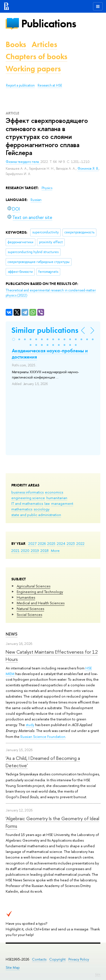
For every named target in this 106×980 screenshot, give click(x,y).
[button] (14, 339)
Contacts (39, 959)
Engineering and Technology (40, 592)
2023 (71, 543)
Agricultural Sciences (33, 586)
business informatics (27, 492)
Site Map (13, 967)
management (62, 503)
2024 (61, 543)
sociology (42, 509)
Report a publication (20, 85)
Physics (47, 188)
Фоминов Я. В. (88, 169)
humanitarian (57, 498)
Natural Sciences (30, 609)
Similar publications (45, 330)
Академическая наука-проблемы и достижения (50, 354)
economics (54, 492)
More (55, 550)
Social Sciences (29, 614)
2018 (45, 550)
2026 (42, 543)
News (12, 634)
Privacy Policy (79, 959)
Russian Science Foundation (42, 736)
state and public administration (36, 515)
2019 (35, 550)
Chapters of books (36, 57)
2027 (32, 543)
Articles (44, 44)
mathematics (22, 509)
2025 (51, 543)
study (30, 725)
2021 (15, 550)
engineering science (28, 498)
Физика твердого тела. (23, 162)
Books (16, 44)
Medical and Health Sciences (41, 603)
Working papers (33, 69)
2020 (25, 550)
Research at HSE (50, 85)
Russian (36, 200)
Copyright (57, 959)
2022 (80, 543)
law (47, 503)
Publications (49, 24)
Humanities (26, 597)
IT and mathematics (27, 503)
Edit (98, 974)
